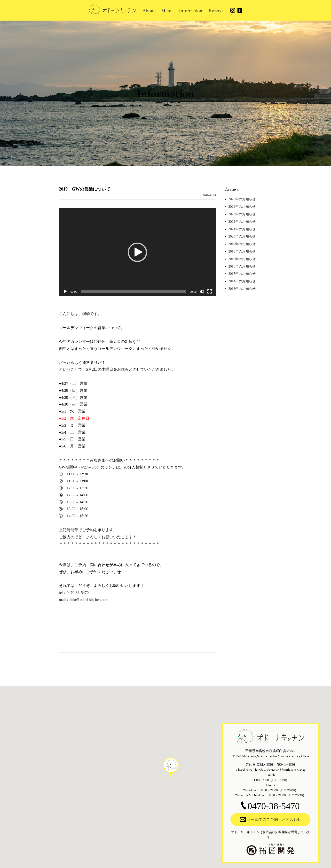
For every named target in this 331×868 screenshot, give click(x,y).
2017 (232, 259)
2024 (232, 207)
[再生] (65, 292)
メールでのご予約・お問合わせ (271, 820)
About (149, 10)
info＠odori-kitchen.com (89, 600)
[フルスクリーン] (210, 292)
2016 (232, 266)
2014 (232, 281)
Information (191, 10)
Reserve (216, 10)
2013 (232, 289)
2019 (232, 244)
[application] (137, 252)
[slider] (134, 292)
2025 (232, 199)
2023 (232, 214)
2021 (232, 229)
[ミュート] (202, 292)
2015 (232, 274)
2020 (232, 236)
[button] (137, 252)
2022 (232, 222)
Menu (167, 10)
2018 (232, 251)
